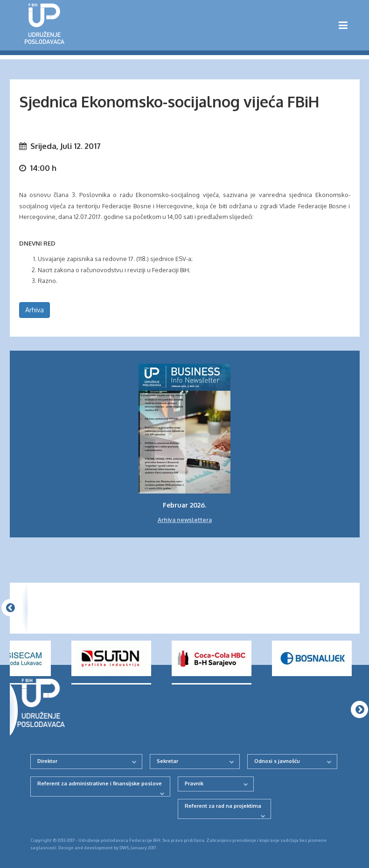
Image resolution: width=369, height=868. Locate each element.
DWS (124, 848)
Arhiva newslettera (185, 520)
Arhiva (35, 310)
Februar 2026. (184, 505)
